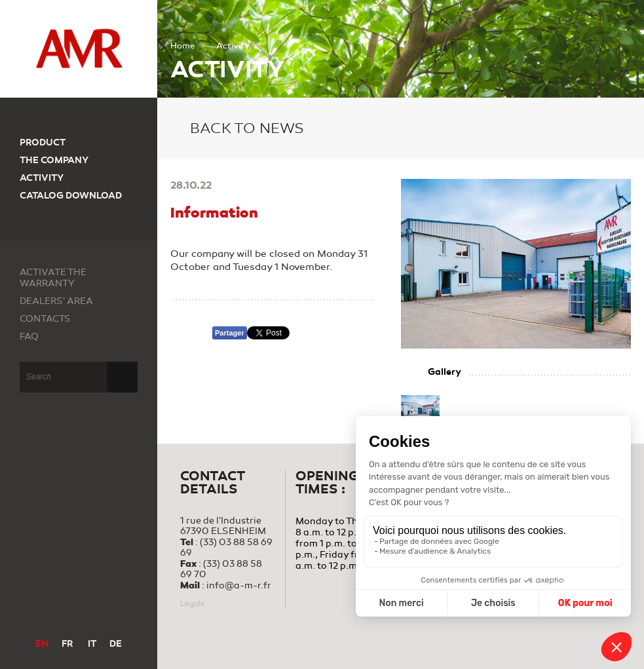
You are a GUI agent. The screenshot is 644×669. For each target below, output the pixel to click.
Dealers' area (56, 301)
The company (54, 160)
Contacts (45, 319)
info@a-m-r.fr (239, 585)
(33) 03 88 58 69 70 (221, 569)
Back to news (237, 128)
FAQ (29, 336)
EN (42, 644)
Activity (42, 178)
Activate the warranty (53, 278)
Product (43, 143)
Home (182, 46)
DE (116, 644)
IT (92, 644)
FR (67, 644)
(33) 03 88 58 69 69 (226, 547)
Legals (192, 603)
